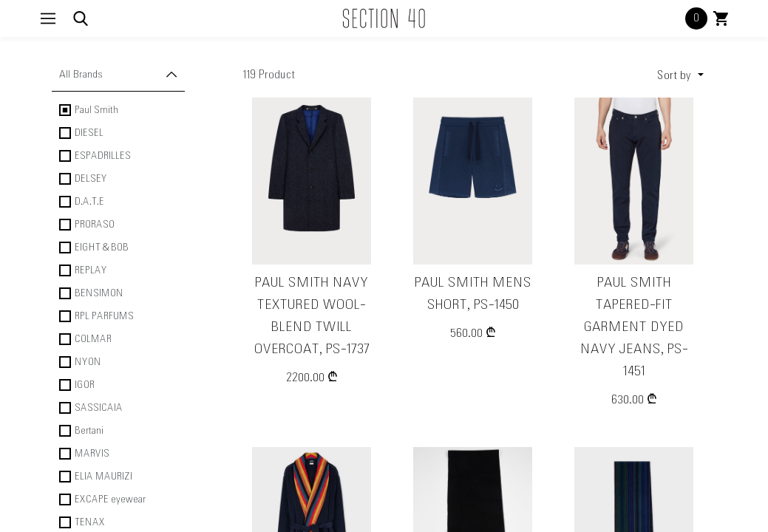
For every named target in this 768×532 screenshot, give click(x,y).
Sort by (676, 76)
